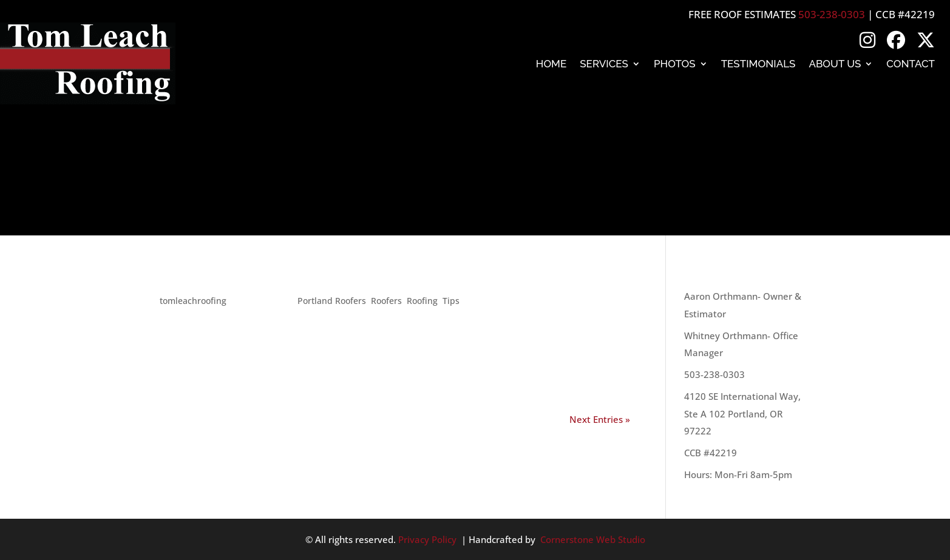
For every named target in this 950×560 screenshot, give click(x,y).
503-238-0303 (832, 14)
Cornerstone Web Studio (593, 539)
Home (551, 64)
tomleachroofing (193, 301)
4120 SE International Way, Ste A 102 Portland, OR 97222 (742, 413)
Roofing (422, 301)
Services (604, 64)
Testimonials (758, 64)
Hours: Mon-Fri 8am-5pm (738, 474)
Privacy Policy (427, 539)
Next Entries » (600, 419)
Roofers (386, 301)
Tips (451, 301)
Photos (675, 64)
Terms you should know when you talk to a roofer (371, 278)
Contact (911, 64)
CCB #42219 (711, 453)
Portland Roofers (332, 301)
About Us (835, 64)
